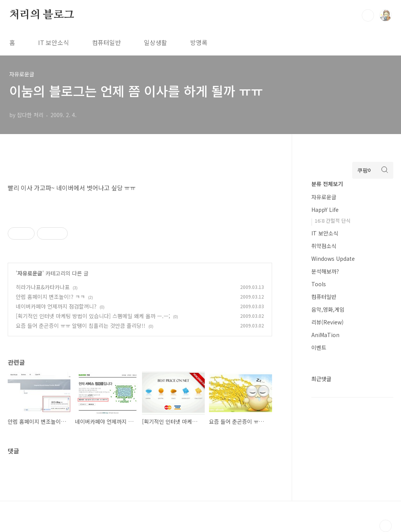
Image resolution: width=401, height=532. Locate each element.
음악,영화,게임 (328, 309)
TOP (386, 526)
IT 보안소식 (53, 42)
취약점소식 (324, 246)
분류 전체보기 (327, 184)
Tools (319, 284)
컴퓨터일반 (106, 42)
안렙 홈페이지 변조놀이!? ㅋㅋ (50, 297)
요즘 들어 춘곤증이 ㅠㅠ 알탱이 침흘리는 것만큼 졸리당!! (81, 326)
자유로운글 (30, 273)
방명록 (199, 42)
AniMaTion (325, 335)
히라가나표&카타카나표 (43, 287)
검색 (368, 15)
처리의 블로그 (42, 15)
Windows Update (333, 258)
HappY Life (325, 210)
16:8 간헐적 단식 (333, 221)
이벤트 (319, 347)
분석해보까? (325, 271)
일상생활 (155, 42)
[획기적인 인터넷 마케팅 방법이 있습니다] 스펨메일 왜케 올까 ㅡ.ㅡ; (93, 316)
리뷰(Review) (327, 322)
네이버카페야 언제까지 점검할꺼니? (56, 306)
